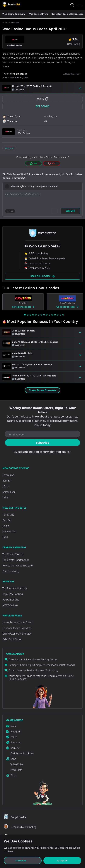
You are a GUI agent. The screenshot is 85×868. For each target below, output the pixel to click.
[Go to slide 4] (33, 315)
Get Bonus (42, 106)
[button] (42, 106)
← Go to (11, 22)
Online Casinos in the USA (17, 634)
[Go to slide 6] (39, 315)
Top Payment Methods (15, 588)
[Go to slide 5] (36, 315)
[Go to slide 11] (52, 315)
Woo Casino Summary (14, 14)
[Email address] (42, 435)
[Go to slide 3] (30, 315)
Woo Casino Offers (38, 14)
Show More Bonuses (42, 390)
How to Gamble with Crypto (18, 566)
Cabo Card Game (12, 639)
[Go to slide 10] (49, 315)
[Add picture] (55, 211)
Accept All (62, 860)
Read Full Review (15, 45)
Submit (70, 211)
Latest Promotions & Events (18, 622)
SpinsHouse (9, 492)
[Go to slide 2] (28, 315)
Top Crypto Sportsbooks (16, 560)
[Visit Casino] (11, 4)
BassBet (7, 481)
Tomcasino (8, 475)
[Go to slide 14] (60, 315)
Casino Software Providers (17, 628)
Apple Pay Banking (13, 594)
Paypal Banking (11, 600)
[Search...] (72, 5)
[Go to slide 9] (47, 315)
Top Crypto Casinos (13, 554)
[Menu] (80, 5)
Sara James (21, 74)
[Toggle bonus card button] (80, 88)
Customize (23, 860)
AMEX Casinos (10, 605)
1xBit (5, 497)
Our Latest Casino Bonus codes (67, 14)
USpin (6, 486)
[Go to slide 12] (55, 315)
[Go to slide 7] (41, 315)
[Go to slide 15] (63, 315)
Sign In (34, 186)
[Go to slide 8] (44, 315)
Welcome (9, 148)
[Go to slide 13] (58, 315)
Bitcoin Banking (11, 571)
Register (23, 186)
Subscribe (43, 443)
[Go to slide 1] (25, 315)
